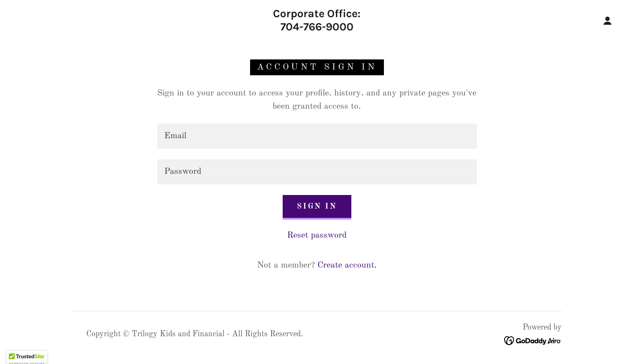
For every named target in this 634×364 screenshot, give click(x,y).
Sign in (317, 206)
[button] (608, 21)
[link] (317, 28)
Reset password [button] (317, 235)
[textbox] (317, 136)
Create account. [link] (347, 265)
